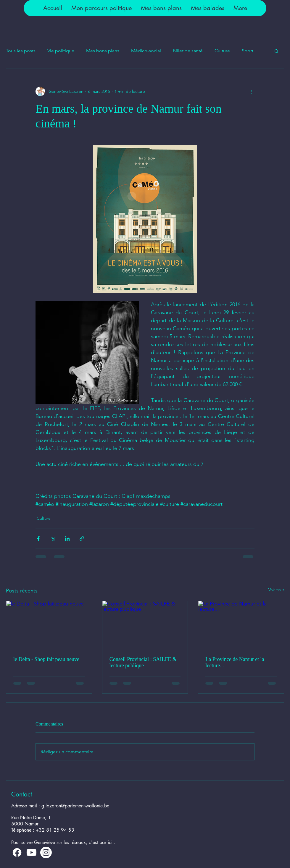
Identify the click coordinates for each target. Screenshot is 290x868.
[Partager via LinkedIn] (67, 539)
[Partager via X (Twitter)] (53, 539)
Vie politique (61, 51)
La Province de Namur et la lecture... (235, 662)
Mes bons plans (103, 51)
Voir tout (276, 590)
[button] (101, 8)
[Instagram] (46, 852)
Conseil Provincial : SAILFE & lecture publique (143, 662)
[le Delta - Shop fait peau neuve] (49, 625)
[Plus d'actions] (251, 91)
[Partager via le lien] (82, 539)
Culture (222, 51)
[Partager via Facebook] (38, 539)
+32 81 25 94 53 (55, 830)
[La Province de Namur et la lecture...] (241, 625)
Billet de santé (188, 51)
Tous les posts (21, 51)
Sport (248, 51)
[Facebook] (17, 852)
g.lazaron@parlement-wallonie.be (75, 806)
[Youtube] (32, 852)
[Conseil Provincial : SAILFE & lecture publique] (145, 625)
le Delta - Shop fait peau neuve (46, 659)
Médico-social (146, 51)
